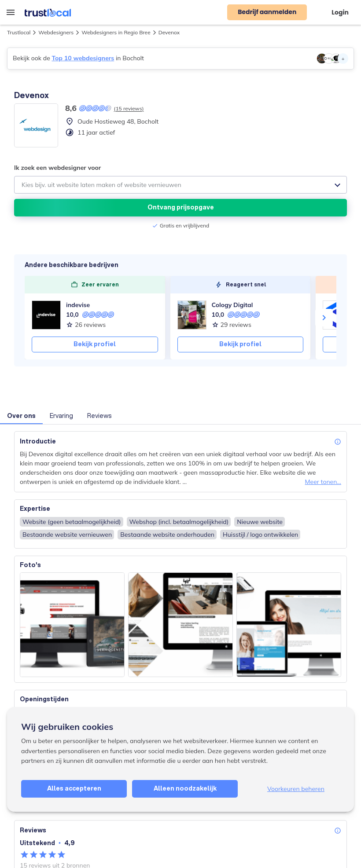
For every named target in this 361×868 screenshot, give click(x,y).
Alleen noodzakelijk (185, 788)
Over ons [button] (21, 416)
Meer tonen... (323, 482)
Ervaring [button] (61, 416)
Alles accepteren (74, 788)
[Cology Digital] (192, 315)
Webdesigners (56, 32)
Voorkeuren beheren (296, 789)
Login (340, 12)
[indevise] (46, 315)
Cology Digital (232, 305)
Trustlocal (19, 32)
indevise (78, 305)
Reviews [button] (99, 416)
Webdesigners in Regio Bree (116, 32)
